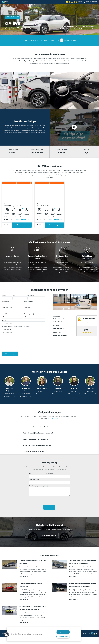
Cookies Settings (63, 637)
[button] (6, 635)
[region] (44, 634)
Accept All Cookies (63, 632)
